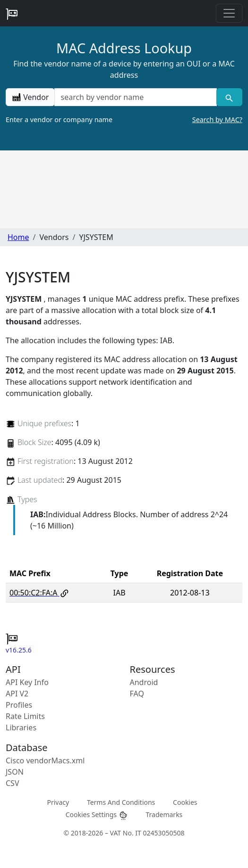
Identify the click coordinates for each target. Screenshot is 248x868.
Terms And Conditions (121, 802)
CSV (13, 783)
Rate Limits (25, 716)
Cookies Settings (97, 814)
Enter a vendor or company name (124, 120)
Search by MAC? (217, 120)
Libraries (21, 727)
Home (18, 237)
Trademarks (164, 814)
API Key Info (27, 682)
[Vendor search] (229, 97)
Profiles (19, 705)
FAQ (137, 694)
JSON (15, 772)
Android (144, 682)
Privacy (58, 802)
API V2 (17, 694)
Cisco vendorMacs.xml (45, 761)
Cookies (185, 802)
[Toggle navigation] (229, 13)
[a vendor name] (135, 97)
